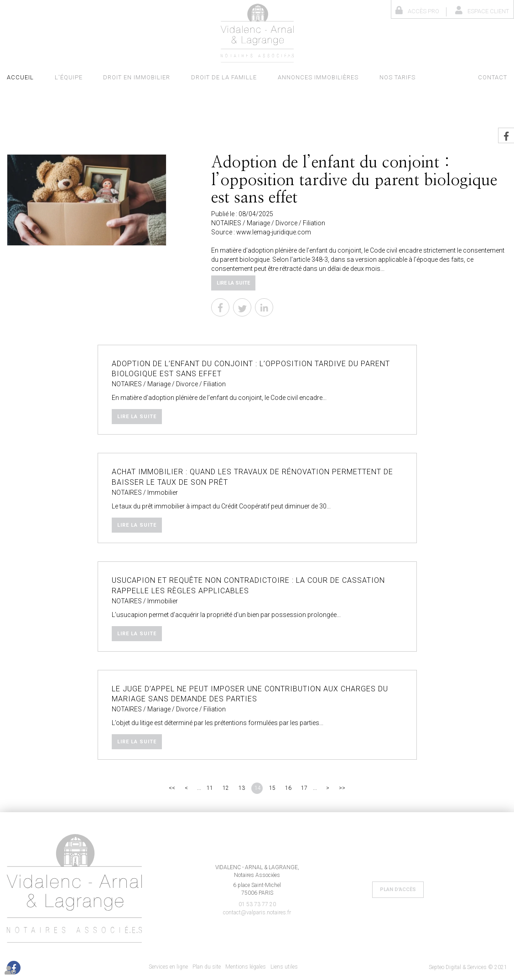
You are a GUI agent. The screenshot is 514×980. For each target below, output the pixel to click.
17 (304, 788)
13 (242, 788)
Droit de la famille (224, 77)
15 (272, 788)
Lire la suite (233, 283)
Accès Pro (423, 11)
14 (258, 788)
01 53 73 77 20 (257, 904)
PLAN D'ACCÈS (398, 889)
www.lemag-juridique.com (274, 232)
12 (226, 788)
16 (288, 788)
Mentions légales (246, 967)
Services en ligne (168, 967)
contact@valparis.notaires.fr (257, 913)
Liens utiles (284, 967)
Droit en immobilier (137, 77)
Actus (447, 77)
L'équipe (69, 77)
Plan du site (207, 967)
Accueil (20, 77)
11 (210, 788)
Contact (493, 77)
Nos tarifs (397, 77)
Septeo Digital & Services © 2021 (468, 967)
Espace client (488, 11)
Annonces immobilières (318, 77)
